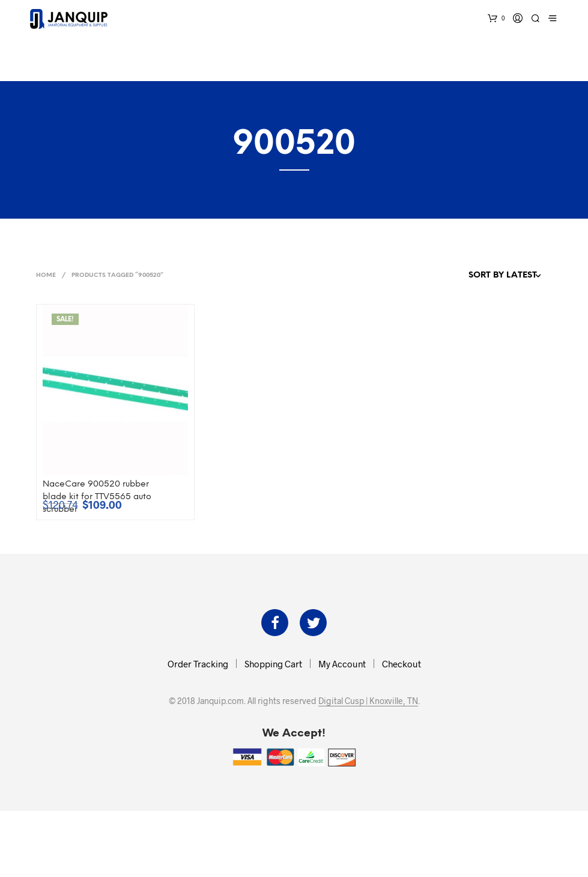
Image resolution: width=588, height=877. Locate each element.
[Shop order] (479, 276)
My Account (342, 664)
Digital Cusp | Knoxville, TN (368, 701)
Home (46, 275)
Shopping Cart (273, 664)
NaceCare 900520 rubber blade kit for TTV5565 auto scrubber (97, 497)
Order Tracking (198, 664)
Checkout (402, 664)
